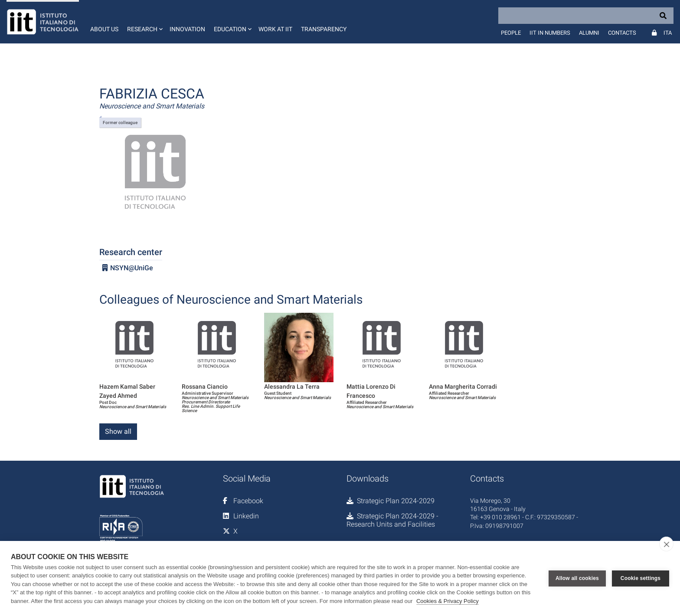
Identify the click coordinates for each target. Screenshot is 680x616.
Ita (668, 33)
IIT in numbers (550, 33)
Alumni (589, 33)
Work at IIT (275, 29)
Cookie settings (641, 578)
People (511, 33)
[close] (666, 544)
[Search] (586, 16)
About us (104, 29)
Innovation (187, 29)
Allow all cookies (577, 578)
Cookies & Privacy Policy (448, 601)
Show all (118, 431)
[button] (144, 22)
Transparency (324, 29)
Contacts (622, 33)
